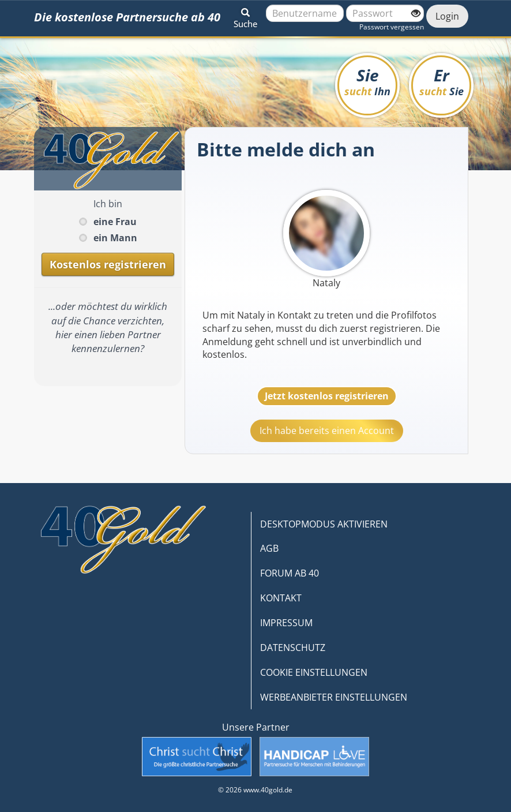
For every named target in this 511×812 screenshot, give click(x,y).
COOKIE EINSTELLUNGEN (314, 672)
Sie (367, 81)
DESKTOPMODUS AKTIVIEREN (324, 524)
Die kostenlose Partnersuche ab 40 (127, 17)
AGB (269, 548)
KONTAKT (281, 598)
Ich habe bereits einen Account (327, 431)
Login (447, 16)
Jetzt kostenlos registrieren (327, 396)
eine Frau (115, 222)
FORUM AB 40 (290, 573)
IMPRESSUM (286, 623)
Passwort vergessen (392, 27)
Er (442, 81)
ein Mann (115, 238)
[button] (245, 16)
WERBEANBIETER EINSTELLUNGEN (334, 697)
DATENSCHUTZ (293, 648)
